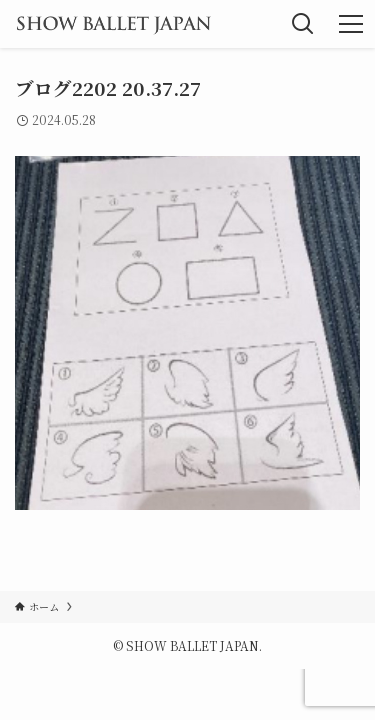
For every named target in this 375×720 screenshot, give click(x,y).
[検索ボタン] (303, 24)
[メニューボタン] (351, 24)
